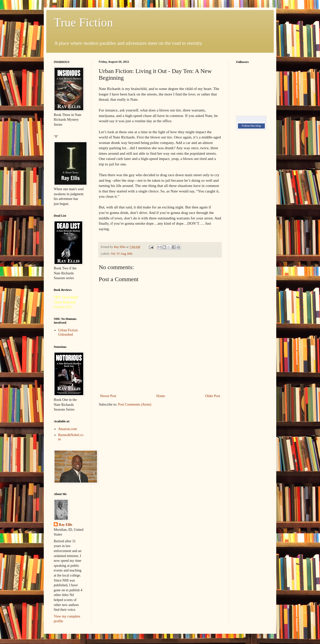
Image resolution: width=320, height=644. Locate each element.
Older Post (213, 396)
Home (161, 396)
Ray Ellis (65, 525)
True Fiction (83, 22)
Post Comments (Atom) (135, 404)
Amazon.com (68, 429)
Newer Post (108, 396)
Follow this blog (251, 126)
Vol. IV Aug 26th (121, 254)
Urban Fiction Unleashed (68, 332)
